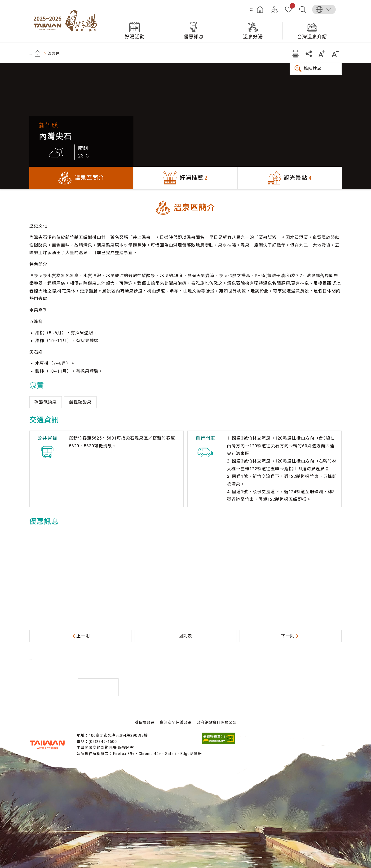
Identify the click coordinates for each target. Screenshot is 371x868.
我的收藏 (291, 7)
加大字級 (322, 54)
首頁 (260, 9)
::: (252, 9)
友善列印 (295, 54)
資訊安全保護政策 (176, 722)
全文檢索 (303, 9)
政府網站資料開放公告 (217, 722)
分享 (309, 54)
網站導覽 (274, 9)
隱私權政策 (144, 722)
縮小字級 (335, 54)
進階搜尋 (313, 68)
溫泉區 (54, 54)
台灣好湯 (67, 21)
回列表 (185, 636)
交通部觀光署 (47, 745)
